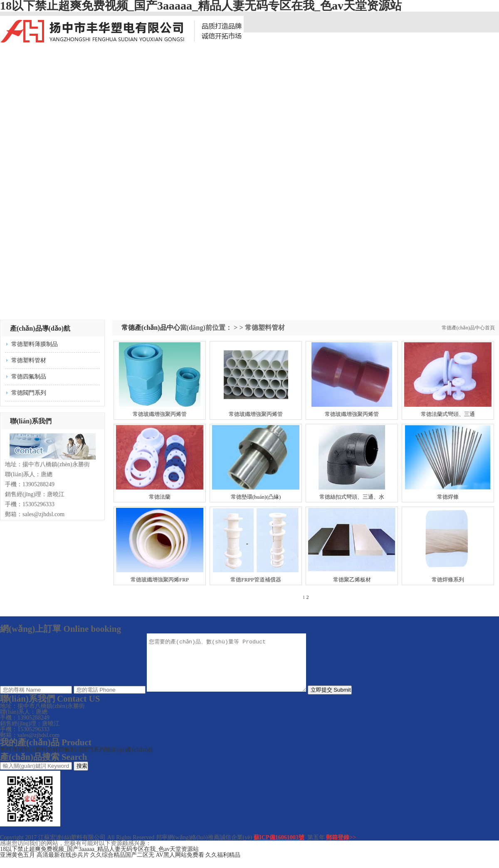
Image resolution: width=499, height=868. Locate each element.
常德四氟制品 (29, 377)
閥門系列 (93, 760)
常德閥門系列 (29, 393)
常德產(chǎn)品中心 (463, 328)
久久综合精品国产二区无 (122, 865)
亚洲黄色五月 (17, 865)
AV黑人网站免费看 (180, 865)
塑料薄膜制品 (17, 760)
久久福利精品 (223, 865)
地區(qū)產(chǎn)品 (129, 760)
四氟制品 (70, 760)
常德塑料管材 (29, 360)
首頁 (490, 328)
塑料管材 (47, 760)
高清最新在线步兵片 (63, 865)
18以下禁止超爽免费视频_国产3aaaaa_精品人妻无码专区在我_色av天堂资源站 (99, 859)
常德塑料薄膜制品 (35, 344)
